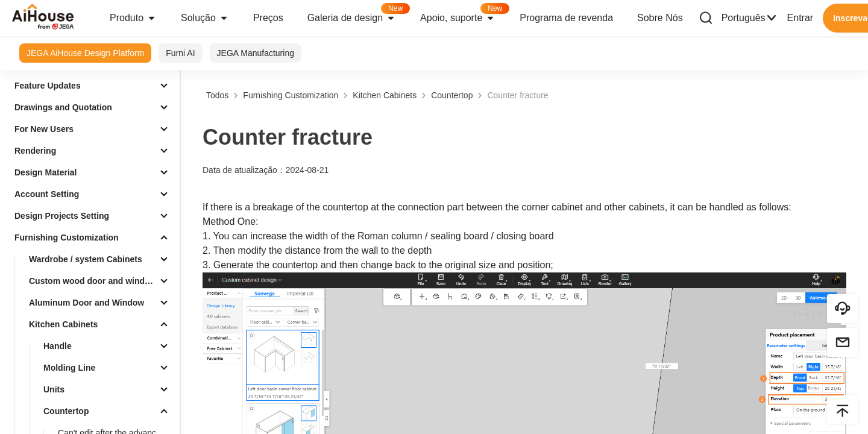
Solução (205, 18)
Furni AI (180, 53)
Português (750, 18)
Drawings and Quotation (63, 107)
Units (54, 389)
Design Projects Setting (62, 216)
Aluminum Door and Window (86, 303)
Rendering (35, 151)
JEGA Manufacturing (256, 53)
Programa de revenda (566, 18)
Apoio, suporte (464, 14)
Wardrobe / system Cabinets (86, 259)
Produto (133, 18)
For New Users (44, 129)
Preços (268, 18)
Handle (58, 346)
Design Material (46, 172)
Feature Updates (48, 86)
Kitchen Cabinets (63, 324)
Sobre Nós (660, 18)
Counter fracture (517, 95)
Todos (217, 95)
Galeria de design (358, 14)
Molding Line (69, 368)
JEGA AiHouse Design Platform (85, 53)
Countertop (66, 411)
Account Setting (47, 194)
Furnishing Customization (67, 237)
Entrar (800, 18)
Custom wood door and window (92, 281)
